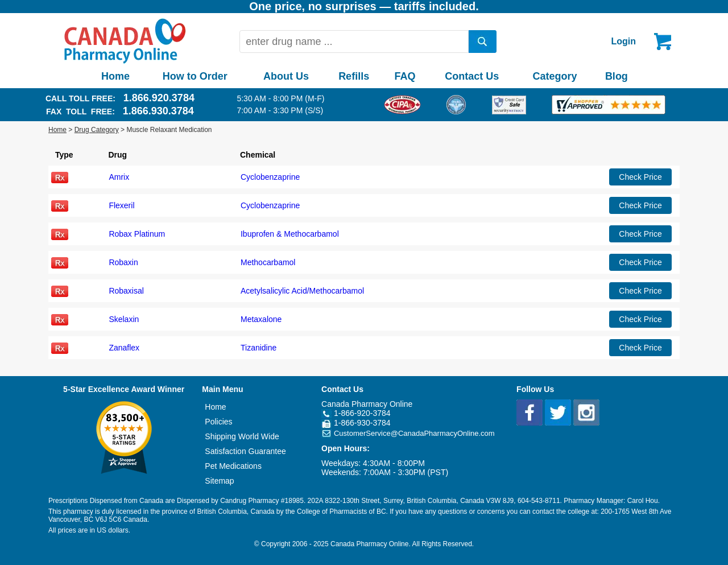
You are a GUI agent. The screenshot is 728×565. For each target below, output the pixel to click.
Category (555, 76)
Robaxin (123, 262)
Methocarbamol (268, 262)
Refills (354, 76)
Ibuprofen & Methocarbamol (290, 234)
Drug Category (97, 130)
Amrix (119, 177)
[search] (483, 42)
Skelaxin (124, 319)
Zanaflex (124, 348)
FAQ (405, 76)
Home (115, 76)
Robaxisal (126, 291)
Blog (617, 76)
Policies (218, 422)
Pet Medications (233, 466)
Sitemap (219, 481)
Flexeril (121, 205)
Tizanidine (258, 348)
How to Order (195, 76)
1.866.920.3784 (159, 98)
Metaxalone (261, 319)
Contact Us (472, 76)
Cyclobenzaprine (270, 177)
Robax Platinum (137, 234)
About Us (286, 76)
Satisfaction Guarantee (245, 451)
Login (623, 41)
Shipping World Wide (242, 436)
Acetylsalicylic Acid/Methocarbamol (302, 291)
